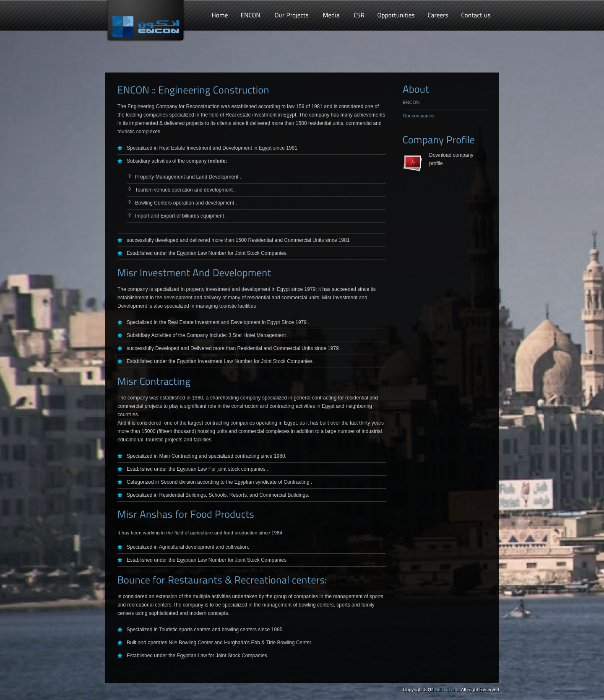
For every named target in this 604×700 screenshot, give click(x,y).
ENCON (411, 102)
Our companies (419, 116)
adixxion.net (448, 690)
